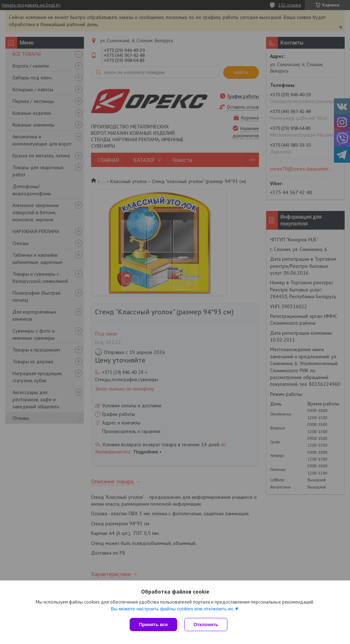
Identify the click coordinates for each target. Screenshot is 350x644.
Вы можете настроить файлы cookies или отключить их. (172, 609)
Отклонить (206, 625)
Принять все (153, 625)
